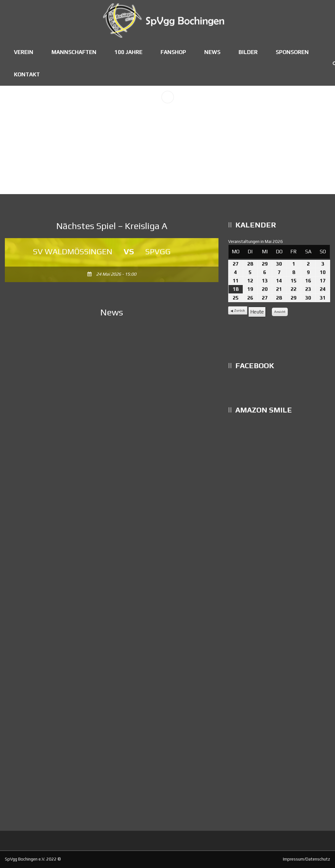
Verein (24, 52)
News (212, 52)
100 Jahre (128, 52)
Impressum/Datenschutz (307, 859)
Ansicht (281, 313)
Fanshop (173, 52)
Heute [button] (257, 312)
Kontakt (27, 74)
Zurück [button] (240, 310)
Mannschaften (74, 52)
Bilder (248, 52)
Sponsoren (292, 52)
